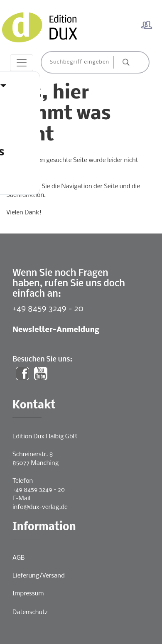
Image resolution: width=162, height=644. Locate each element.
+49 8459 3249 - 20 (48, 309)
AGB (18, 558)
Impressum (28, 594)
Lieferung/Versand (39, 576)
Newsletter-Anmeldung (56, 330)
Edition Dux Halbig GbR (45, 437)
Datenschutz (30, 612)
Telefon (23, 481)
